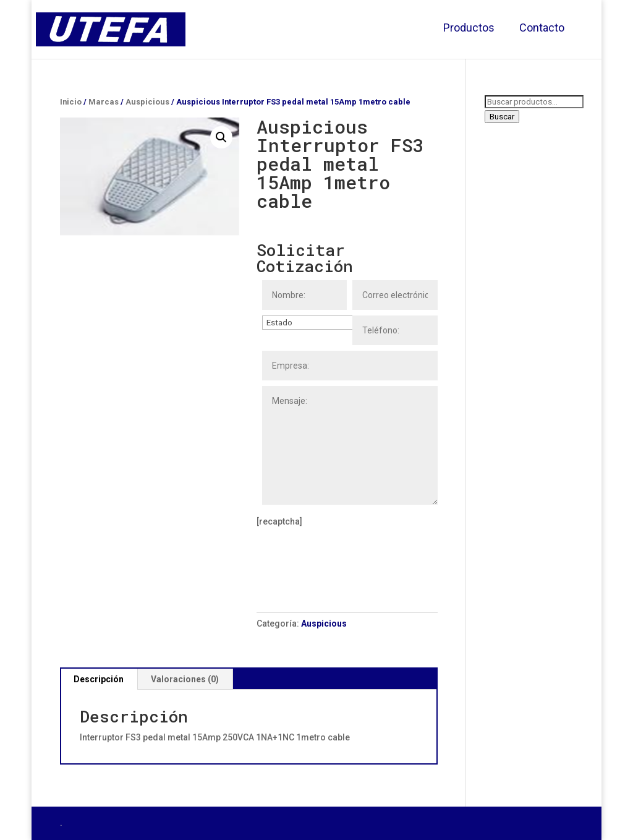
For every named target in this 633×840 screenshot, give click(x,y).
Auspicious (147, 102)
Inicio (71, 102)
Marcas (104, 102)
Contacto (542, 28)
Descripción (99, 679)
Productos (469, 28)
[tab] (99, 679)
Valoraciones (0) (185, 679)
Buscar (502, 117)
